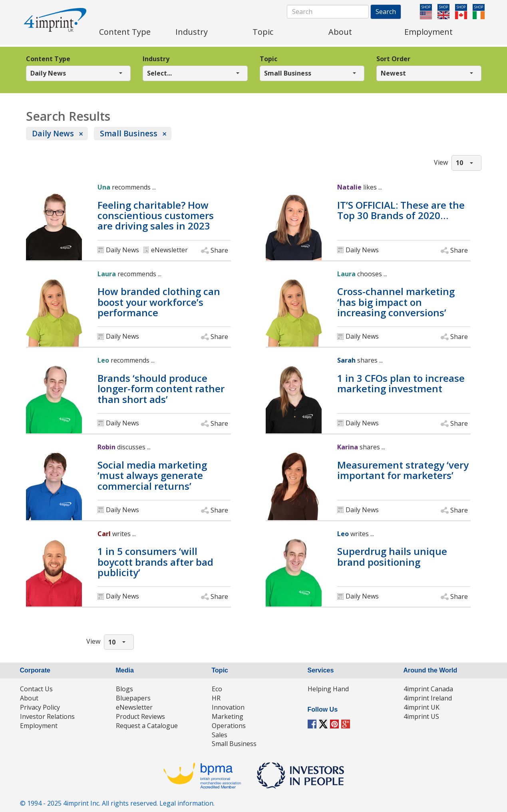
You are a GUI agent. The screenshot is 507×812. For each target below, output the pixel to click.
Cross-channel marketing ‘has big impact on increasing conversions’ (396, 302)
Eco (217, 689)
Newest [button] (393, 73)
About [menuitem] (340, 32)
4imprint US (421, 716)
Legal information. (187, 803)
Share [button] (219, 250)
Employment (39, 726)
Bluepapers (133, 698)
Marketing (228, 716)
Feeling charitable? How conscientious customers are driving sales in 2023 (156, 216)
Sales (220, 735)
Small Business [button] (288, 73)
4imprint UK (422, 707)
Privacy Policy (40, 707)
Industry (156, 59)
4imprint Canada (428, 689)
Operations (229, 726)
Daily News (53, 133)
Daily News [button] (48, 73)
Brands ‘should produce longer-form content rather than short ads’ (161, 389)
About (29, 698)
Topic (268, 59)
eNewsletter (134, 707)
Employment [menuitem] (428, 32)
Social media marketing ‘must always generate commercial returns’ (152, 476)
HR (216, 698)
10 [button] (459, 163)
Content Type (48, 59)
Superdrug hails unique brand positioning (392, 557)
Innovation (228, 707)
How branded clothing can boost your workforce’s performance (159, 302)
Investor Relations (47, 716)
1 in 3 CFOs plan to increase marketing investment (401, 384)
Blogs (124, 689)
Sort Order (393, 59)
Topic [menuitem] (263, 32)
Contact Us (36, 689)
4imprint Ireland (428, 698)
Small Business (129, 133)
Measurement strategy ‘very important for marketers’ (403, 470)
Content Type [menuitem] (125, 32)
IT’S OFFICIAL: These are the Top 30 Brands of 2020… (401, 210)
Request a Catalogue (147, 726)
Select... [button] (159, 73)
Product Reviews (140, 716)
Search (386, 12)
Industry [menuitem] (192, 32)
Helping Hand (328, 689)
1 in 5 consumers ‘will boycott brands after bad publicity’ (155, 562)
